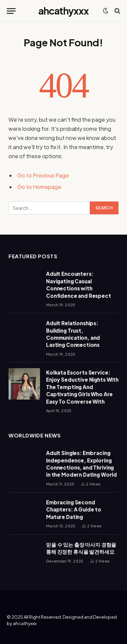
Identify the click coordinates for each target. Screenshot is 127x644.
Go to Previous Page (43, 175)
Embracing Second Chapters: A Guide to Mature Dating (74, 509)
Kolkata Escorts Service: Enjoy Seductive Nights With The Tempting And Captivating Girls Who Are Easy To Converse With (82, 387)
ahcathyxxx (25, 623)
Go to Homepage (39, 187)
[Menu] (11, 11)
